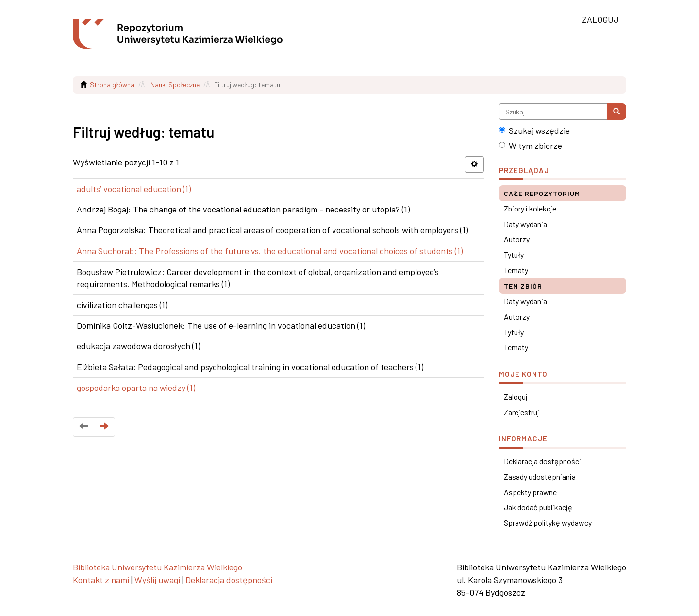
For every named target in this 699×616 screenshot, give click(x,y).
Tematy (516, 270)
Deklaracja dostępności (542, 461)
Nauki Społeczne (175, 85)
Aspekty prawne (530, 492)
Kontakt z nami (101, 580)
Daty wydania (525, 224)
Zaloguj (516, 397)
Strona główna (112, 85)
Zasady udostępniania (540, 477)
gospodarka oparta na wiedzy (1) (136, 388)
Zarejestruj (522, 412)
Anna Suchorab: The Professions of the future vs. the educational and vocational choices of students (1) (270, 251)
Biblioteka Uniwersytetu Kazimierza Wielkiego (158, 567)
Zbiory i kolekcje (530, 208)
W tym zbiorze (531, 146)
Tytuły (514, 254)
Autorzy (517, 239)
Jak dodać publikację (538, 507)
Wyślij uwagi (157, 580)
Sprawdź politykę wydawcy (548, 523)
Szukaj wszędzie (534, 130)
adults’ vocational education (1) (134, 189)
